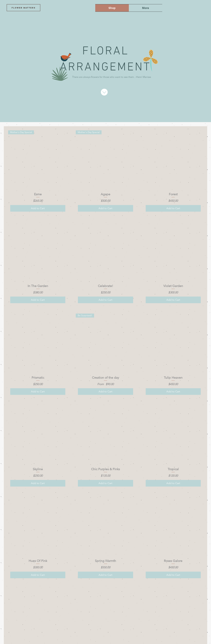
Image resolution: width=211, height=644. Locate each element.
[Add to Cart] (38, 208)
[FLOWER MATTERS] (23, 8)
